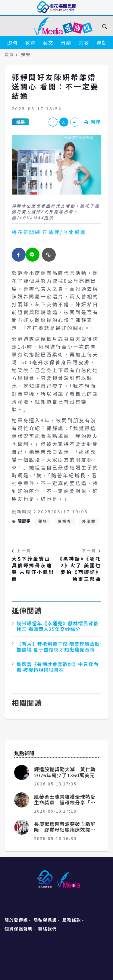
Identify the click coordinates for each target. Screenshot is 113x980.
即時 (13, 43)
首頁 (9, 54)
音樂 (66, 43)
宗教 (84, 43)
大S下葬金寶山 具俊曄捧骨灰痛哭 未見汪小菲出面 (33, 569)
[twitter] (33, 255)
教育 (30, 43)
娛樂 (20, 122)
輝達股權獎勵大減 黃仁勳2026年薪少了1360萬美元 (65, 772)
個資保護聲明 (19, 929)
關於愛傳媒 (16, 920)
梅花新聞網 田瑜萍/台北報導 (49, 232)
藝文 (48, 43)
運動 (102, 43)
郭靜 (43, 521)
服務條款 (72, 920)
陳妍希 (65, 521)
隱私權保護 (45, 920)
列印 (93, 122)
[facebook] (19, 255)
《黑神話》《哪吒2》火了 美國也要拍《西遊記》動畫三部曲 (79, 569)
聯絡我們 (48, 929)
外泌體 (89, 521)
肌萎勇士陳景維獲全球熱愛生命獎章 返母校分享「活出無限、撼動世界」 (65, 802)
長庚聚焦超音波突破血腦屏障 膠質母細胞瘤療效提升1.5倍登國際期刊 (65, 830)
